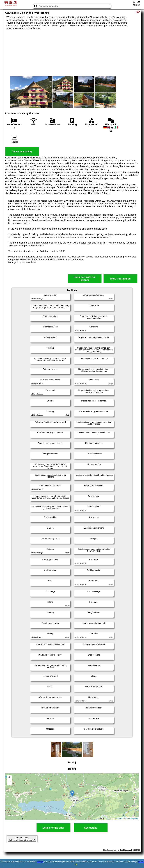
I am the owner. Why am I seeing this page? (22, 839)
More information (120, 279)
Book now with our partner (85, 279)
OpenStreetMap (132, 818)
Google (40, 861)
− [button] (9, 782)
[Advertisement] (72, 53)
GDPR (141, 861)
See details (91, 828)
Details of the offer (53, 828)
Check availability (22, 152)
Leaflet (120, 818)
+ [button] (9, 778)
